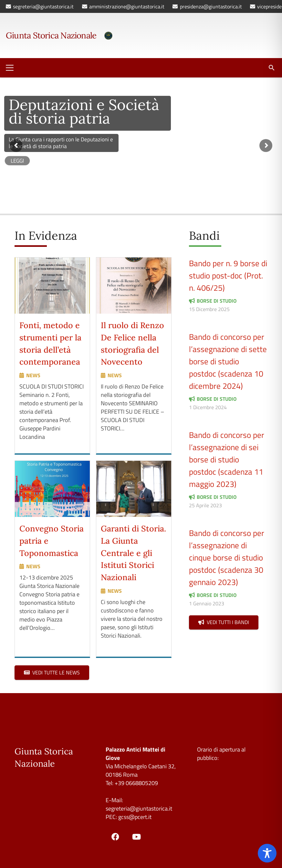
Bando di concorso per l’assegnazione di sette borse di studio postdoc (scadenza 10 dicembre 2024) (228, 361)
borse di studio (217, 301)
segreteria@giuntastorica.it (139, 808)
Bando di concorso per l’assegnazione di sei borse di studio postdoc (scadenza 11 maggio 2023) (227, 459)
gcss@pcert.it (135, 817)
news (33, 375)
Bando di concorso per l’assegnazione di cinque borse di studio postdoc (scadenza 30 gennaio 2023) (227, 557)
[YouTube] (136, 837)
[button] (10, 68)
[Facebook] (115, 837)
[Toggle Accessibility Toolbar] (267, 853)
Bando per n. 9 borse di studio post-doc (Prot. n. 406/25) (228, 275)
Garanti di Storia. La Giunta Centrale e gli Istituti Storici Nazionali (133, 553)
